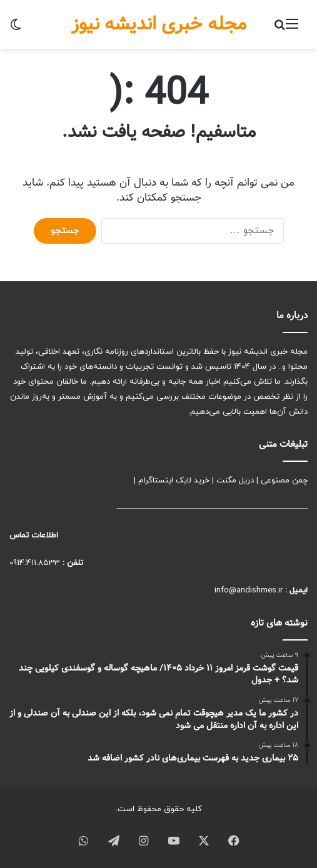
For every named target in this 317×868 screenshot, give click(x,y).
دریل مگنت (235, 481)
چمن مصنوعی (284, 481)
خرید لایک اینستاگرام (174, 481)
